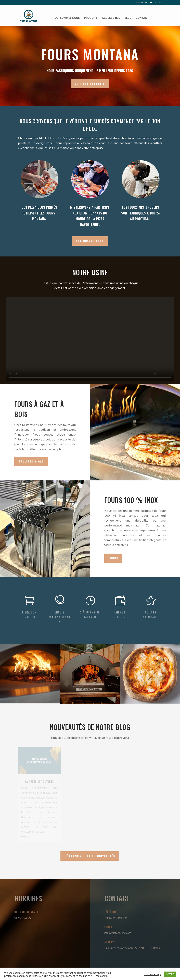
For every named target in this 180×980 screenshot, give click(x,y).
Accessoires (111, 18)
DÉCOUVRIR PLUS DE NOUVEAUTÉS (90, 856)
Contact (142, 18)
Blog (128, 18)
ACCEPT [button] (170, 974)
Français (140, 3)
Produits (91, 18)
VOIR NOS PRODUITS (90, 84)
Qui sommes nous (67, 18)
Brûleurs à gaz (31, 461)
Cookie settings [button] (153, 974)
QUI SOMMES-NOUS (90, 241)
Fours (113, 558)
